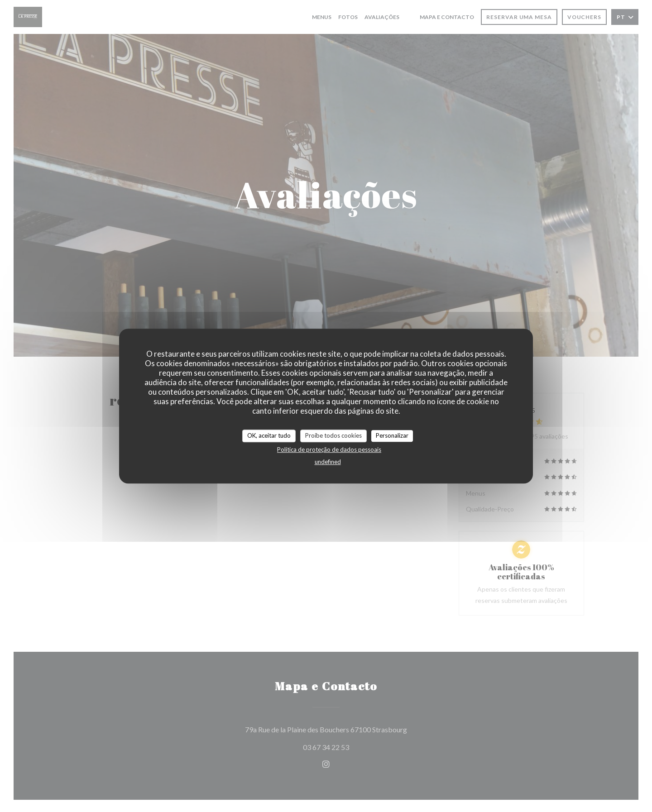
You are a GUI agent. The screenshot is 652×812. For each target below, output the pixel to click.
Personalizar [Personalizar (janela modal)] (392, 435)
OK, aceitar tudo (269, 435)
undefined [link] (328, 462)
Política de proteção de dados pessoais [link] (329, 449)
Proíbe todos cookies (333, 435)
